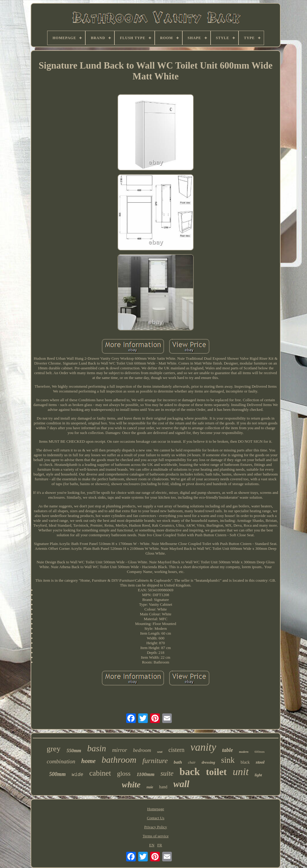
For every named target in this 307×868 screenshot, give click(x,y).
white (131, 785)
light (258, 775)
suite (167, 773)
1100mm (146, 774)
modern (244, 752)
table (228, 750)
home (88, 761)
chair (192, 762)
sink (228, 760)
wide (78, 775)
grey (53, 749)
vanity (203, 747)
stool (260, 762)
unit (241, 772)
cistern (176, 750)
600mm (260, 752)
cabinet (100, 773)
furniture (155, 761)
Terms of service (156, 836)
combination (61, 761)
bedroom (142, 750)
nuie (150, 787)
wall (181, 784)
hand (163, 787)
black (245, 762)
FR (160, 845)
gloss (124, 773)
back (190, 772)
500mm (58, 774)
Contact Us (156, 818)
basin (97, 748)
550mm (74, 751)
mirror (120, 750)
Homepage (156, 809)
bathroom (119, 760)
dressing (208, 762)
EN (152, 845)
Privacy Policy (156, 827)
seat (160, 752)
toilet (216, 772)
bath (178, 762)
